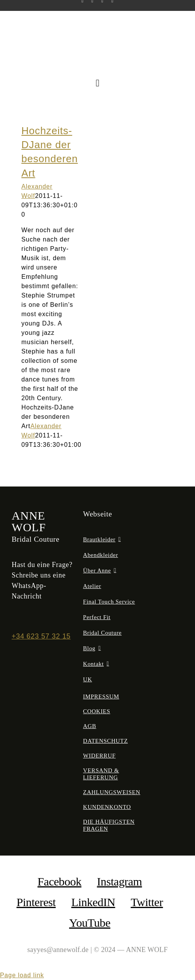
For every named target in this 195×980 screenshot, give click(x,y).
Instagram (120, 881)
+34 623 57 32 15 (41, 636)
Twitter (147, 902)
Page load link (22, 975)
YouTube (90, 923)
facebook (60, 881)
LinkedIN (93, 902)
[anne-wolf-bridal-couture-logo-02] (98, 25)
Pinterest (36, 902)
